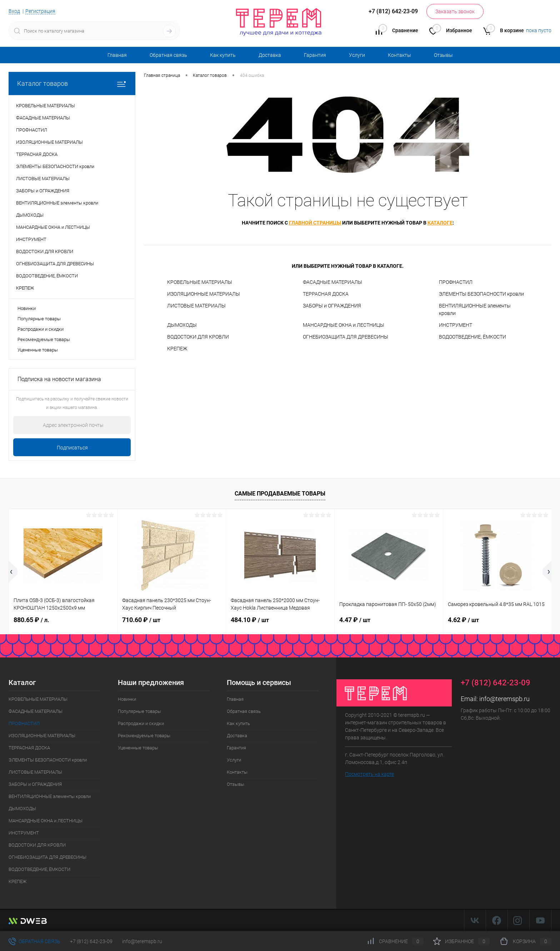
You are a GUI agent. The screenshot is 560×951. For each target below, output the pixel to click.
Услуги (357, 55)
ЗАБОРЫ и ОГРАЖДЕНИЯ (332, 306)
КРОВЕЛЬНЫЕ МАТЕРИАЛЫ (200, 282)
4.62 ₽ (463, 620)
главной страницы (315, 223)
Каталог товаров (72, 83)
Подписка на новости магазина (59, 379)
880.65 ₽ (31, 620)
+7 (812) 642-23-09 (91, 941)
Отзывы (443, 55)
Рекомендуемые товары (44, 339)
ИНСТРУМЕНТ (456, 325)
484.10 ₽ (250, 620)
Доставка (270, 55)
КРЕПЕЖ (177, 349)
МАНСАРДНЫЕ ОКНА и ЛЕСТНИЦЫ (344, 325)
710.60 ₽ (141, 620)
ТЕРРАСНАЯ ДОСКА (326, 294)
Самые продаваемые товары (280, 494)
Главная (117, 55)
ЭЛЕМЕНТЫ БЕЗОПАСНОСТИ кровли (481, 294)
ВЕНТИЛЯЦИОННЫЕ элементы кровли (475, 309)
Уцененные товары (38, 350)
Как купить (223, 55)
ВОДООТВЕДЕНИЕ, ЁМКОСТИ (472, 337)
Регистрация (40, 11)
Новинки (27, 308)
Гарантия (315, 55)
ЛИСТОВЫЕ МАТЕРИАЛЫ (196, 306)
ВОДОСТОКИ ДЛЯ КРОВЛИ (198, 337)
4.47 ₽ (355, 620)
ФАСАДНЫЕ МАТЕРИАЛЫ (332, 282)
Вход (14, 11)
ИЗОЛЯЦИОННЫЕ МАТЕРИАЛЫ (204, 294)
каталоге (440, 223)
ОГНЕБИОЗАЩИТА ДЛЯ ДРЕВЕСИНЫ (346, 337)
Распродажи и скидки (41, 329)
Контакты (399, 55)
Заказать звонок (455, 11)
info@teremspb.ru (504, 699)
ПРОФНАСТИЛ (456, 282)
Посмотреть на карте (369, 774)
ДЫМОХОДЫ (182, 325)
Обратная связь (168, 55)
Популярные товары (39, 319)
